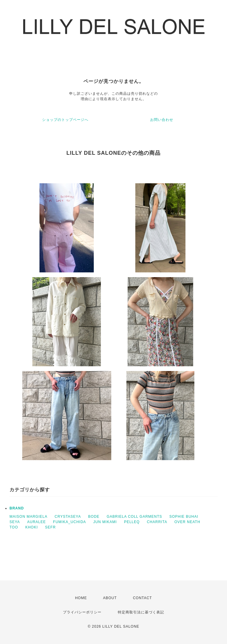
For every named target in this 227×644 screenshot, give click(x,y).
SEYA (15, 522)
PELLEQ (132, 522)
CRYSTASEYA (68, 517)
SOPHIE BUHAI (184, 517)
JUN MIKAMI (105, 522)
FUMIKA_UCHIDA (70, 522)
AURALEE (36, 522)
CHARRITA (157, 522)
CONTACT (142, 598)
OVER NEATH (187, 522)
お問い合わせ (162, 120)
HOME (81, 598)
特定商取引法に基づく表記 (141, 612)
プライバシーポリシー (82, 612)
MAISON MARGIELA (28, 517)
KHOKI (31, 527)
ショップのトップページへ (65, 120)
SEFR (50, 527)
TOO (14, 527)
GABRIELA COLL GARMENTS (134, 517)
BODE (94, 517)
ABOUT (110, 598)
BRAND (17, 508)
